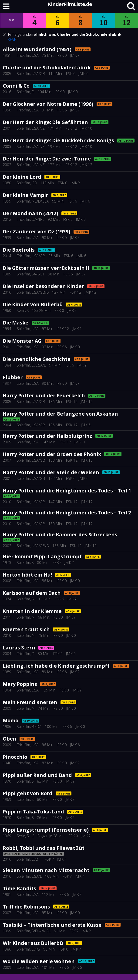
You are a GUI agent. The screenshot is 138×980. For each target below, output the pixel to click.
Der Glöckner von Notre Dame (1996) (48, 104)
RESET (13, 39)
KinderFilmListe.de (70, 4)
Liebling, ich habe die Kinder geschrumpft (56, 666)
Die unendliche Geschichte (37, 359)
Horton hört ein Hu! (27, 575)
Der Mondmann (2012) (30, 213)
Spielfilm (23, 74)
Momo (11, 720)
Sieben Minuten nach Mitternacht (46, 870)
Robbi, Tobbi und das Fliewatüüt (44, 848)
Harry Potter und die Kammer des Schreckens (60, 535)
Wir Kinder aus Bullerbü (33, 943)
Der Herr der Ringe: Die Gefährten (45, 122)
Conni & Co (16, 86)
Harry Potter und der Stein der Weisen (51, 472)
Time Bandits (19, 888)
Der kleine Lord (22, 177)
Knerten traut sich (26, 629)
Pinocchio (15, 757)
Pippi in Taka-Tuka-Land (33, 812)
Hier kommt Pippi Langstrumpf (42, 556)
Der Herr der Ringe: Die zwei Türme (47, 159)
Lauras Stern (19, 648)
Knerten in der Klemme (32, 611)
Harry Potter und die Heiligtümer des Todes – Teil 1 (67, 491)
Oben (10, 739)
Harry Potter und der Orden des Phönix (52, 454)
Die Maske (16, 323)
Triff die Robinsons (26, 907)
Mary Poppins (20, 684)
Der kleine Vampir (25, 195)
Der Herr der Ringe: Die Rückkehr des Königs (58, 140)
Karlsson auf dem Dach (32, 593)
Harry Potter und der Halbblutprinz (47, 436)
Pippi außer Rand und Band (37, 775)
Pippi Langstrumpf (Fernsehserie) (46, 830)
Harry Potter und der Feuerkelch (44, 396)
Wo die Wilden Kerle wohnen (39, 961)
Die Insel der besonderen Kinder (43, 286)
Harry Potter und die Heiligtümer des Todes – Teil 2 (67, 513)
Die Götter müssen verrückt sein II (46, 268)
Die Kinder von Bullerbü (33, 304)
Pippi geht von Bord (28, 793)
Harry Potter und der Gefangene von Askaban (60, 414)
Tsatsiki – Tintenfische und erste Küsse (52, 925)
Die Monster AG (22, 341)
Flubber (13, 377)
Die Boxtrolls (19, 250)
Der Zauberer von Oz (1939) (37, 232)
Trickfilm (23, 55)
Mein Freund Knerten (30, 702)
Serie (21, 310)
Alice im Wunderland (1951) (37, 49)
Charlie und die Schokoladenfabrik (89, 34)
